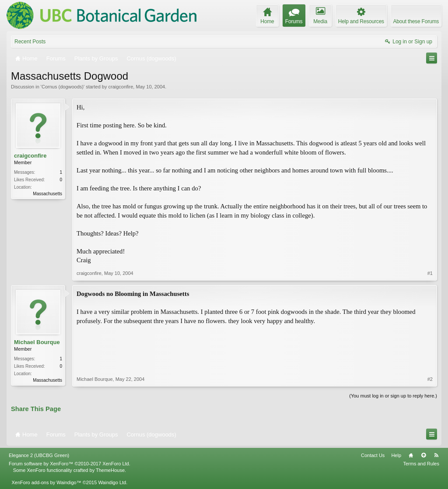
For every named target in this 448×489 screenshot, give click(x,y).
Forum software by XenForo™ (70, 464)
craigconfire (121, 87)
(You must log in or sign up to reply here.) (393, 396)
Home (411, 455)
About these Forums (416, 21)
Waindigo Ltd (112, 482)
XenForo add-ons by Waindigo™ (46, 482)
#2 (430, 379)
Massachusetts (47, 194)
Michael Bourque (37, 342)
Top (423, 455)
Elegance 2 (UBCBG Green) (39, 455)
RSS (436, 455)
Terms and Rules (421, 464)
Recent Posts (30, 42)
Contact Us (373, 455)
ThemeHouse (110, 470)
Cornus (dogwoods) (63, 87)
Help (396, 455)
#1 (430, 273)
